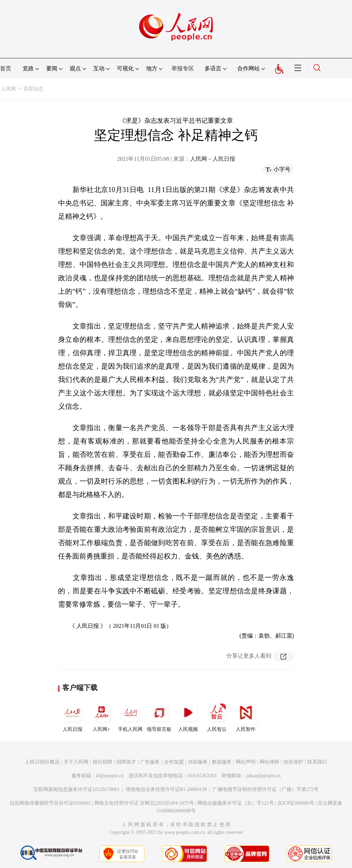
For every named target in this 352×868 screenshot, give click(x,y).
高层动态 (33, 89)
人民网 (8, 89)
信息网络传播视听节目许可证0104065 (50, 803)
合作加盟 (174, 762)
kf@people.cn (110, 776)
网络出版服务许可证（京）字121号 (236, 803)
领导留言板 (159, 716)
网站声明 (246, 762)
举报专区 (183, 68)
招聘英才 (126, 762)
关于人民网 (76, 762)
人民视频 (188, 716)
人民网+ (101, 716)
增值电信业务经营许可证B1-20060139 (166, 789)
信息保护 (293, 762)
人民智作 (246, 716)
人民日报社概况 (42, 762)
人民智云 (217, 716)
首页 (6, 68)
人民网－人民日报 (213, 159)
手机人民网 (130, 716)
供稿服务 (198, 762)
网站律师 (269, 762)
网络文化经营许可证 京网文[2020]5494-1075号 (144, 803)
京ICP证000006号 (296, 803)
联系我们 (317, 762)
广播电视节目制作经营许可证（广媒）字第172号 (266, 789)
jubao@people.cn (263, 776)
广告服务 (150, 762)
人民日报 (73, 716)
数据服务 (222, 762)
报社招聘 (102, 762)
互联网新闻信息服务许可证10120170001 (77, 789)
